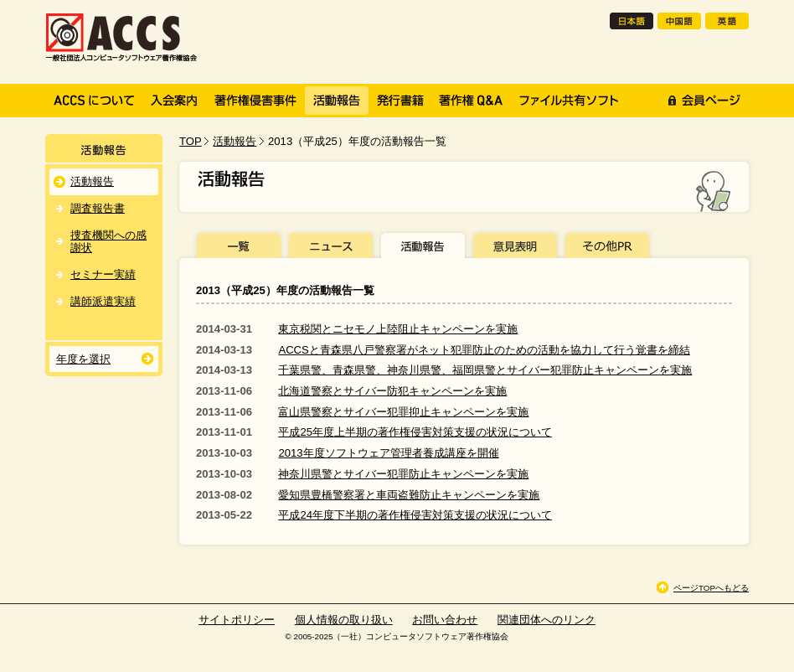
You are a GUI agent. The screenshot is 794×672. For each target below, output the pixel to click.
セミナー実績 (103, 274)
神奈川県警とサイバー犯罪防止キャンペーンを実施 (403, 474)
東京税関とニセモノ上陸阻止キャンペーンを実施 (398, 329)
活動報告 (235, 141)
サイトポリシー (237, 620)
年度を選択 (83, 359)
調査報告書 (98, 208)
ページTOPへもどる (711, 588)
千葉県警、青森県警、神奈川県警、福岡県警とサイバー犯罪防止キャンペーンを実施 (485, 370)
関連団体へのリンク (547, 620)
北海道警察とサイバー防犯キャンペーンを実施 (392, 391)
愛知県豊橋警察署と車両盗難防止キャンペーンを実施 (409, 495)
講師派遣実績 (103, 301)
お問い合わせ (445, 620)
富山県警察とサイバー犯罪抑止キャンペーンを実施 (403, 412)
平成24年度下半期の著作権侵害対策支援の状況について (415, 515)
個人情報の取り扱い (344, 620)
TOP (191, 141)
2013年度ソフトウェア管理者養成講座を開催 (388, 453)
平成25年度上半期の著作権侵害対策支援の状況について (415, 432)
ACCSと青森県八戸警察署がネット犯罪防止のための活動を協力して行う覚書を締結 (484, 350)
